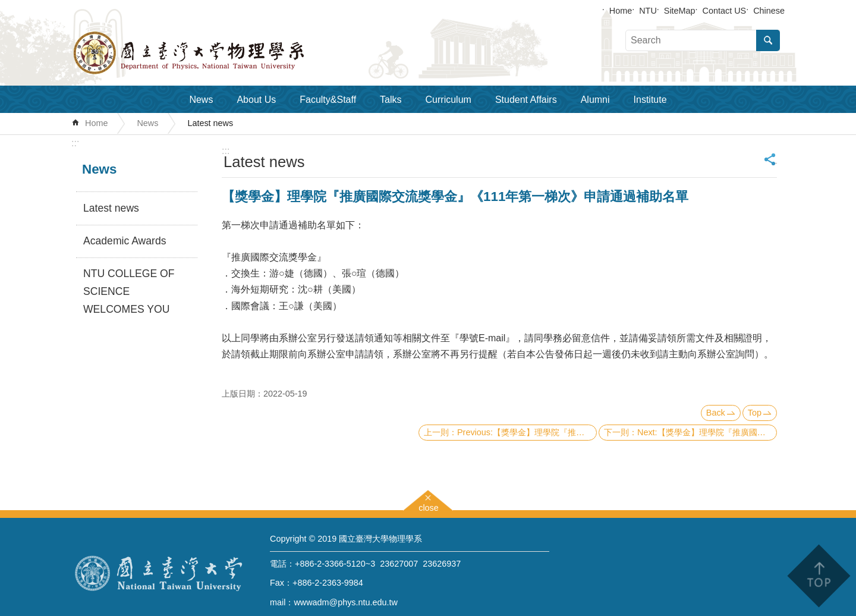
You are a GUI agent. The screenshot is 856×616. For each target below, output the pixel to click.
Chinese (769, 11)
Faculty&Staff (328, 100)
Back (716, 413)
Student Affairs (526, 100)
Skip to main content (6, 6)
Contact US (725, 11)
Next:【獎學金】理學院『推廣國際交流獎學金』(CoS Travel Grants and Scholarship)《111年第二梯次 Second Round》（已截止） (707, 432)
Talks (391, 100)
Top (755, 413)
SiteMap (680, 11)
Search (768, 40)
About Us (256, 100)
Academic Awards (125, 241)
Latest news (210, 123)
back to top (818, 576)
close (429, 506)
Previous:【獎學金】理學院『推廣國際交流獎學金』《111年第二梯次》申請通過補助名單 (527, 432)
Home (621, 11)
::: (75, 143)
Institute (650, 100)
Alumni (595, 100)
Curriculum (449, 100)
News (201, 100)
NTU (648, 11)
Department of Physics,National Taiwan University (220, 53)
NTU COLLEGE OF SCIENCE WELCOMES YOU (129, 291)
